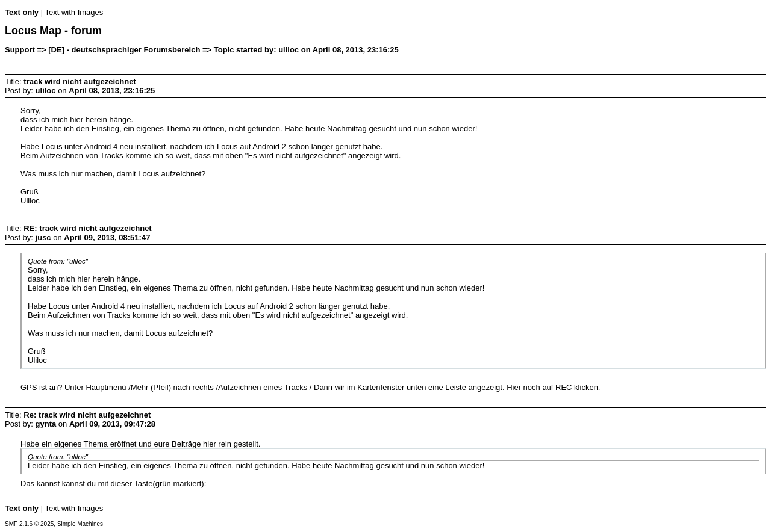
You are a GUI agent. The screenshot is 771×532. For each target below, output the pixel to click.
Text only (22, 12)
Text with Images (74, 12)
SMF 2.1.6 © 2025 (29, 524)
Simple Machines (80, 524)
